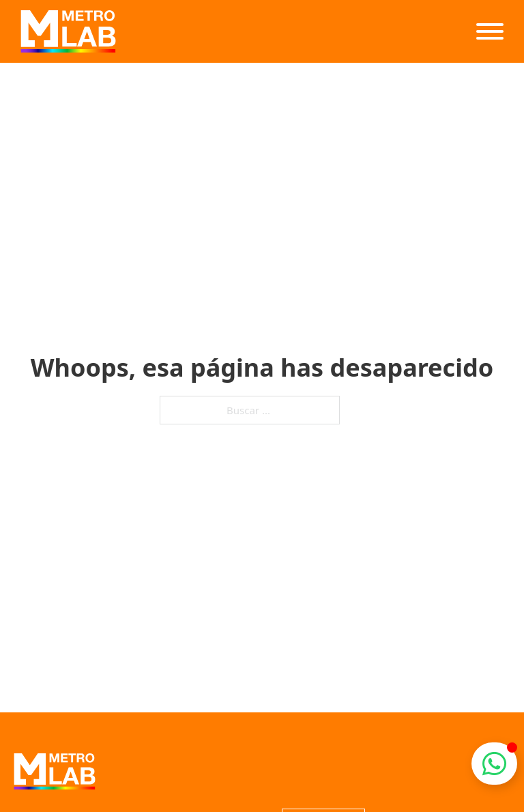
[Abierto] (490, 31)
